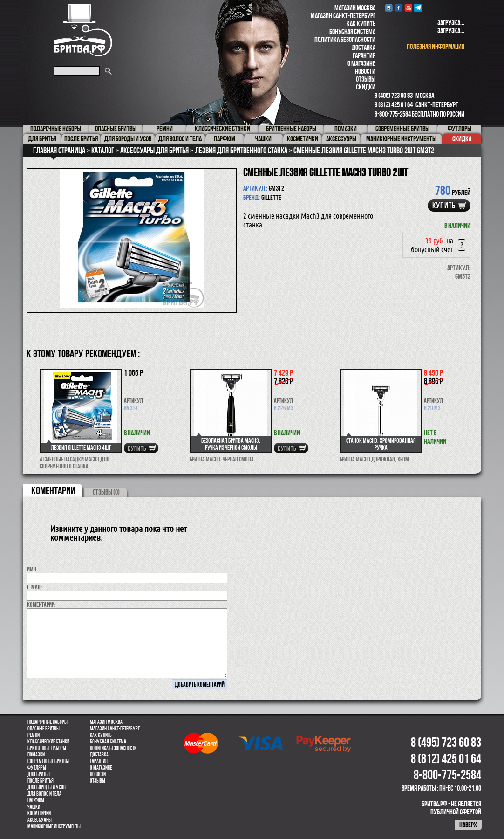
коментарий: (41, 605)
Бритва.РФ (83, 30)
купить (444, 206)
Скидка (462, 139)
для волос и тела (44, 794)
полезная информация (436, 46)
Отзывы (366, 79)
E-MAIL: (35, 587)
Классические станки (48, 742)
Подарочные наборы (48, 722)
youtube (408, 8)
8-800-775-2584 (393, 114)
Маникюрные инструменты (54, 826)
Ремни (34, 735)
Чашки (34, 807)
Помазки (36, 755)
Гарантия (364, 55)
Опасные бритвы (44, 729)
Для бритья (39, 774)
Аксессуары (40, 820)
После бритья (41, 781)
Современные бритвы (48, 761)
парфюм (36, 800)
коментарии (53, 490)
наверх (468, 825)
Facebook (398, 8)
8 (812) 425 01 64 (394, 105)
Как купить (361, 24)
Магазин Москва (355, 8)
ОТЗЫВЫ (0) (106, 492)
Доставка (364, 47)
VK (389, 8)
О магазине (361, 63)
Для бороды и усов (47, 787)
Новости (365, 71)
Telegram (418, 8)
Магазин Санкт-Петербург (343, 16)
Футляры (37, 768)
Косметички (39, 813)
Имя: (32, 569)
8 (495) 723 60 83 (394, 95)
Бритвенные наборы (47, 748)
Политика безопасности (345, 39)
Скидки (366, 87)
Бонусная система (352, 31)
